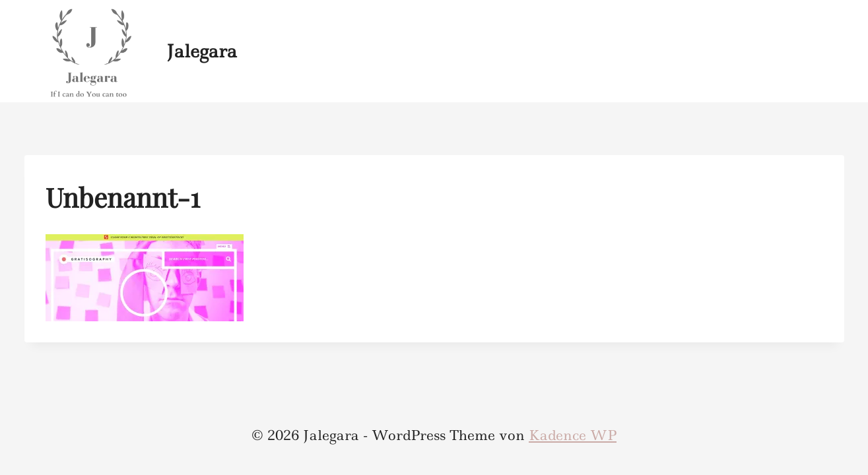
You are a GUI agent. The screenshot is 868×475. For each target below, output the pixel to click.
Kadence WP (573, 435)
